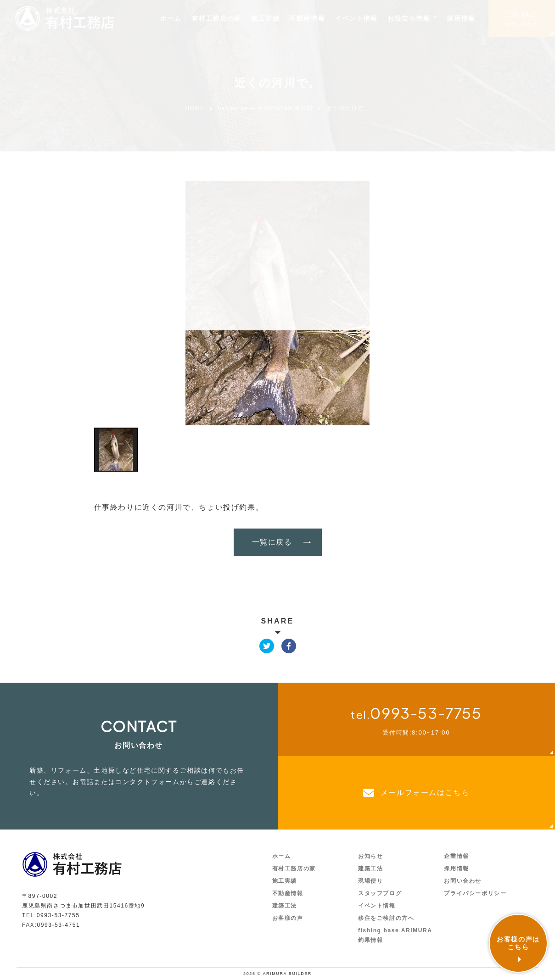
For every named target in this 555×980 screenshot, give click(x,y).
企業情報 (456, 856)
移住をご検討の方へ (386, 918)
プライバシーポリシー (475, 893)
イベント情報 (356, 18)
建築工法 (285, 906)
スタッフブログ (380, 893)
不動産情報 (307, 18)
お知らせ (370, 856)
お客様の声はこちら (518, 943)
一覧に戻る (272, 542)
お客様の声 (288, 918)
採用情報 (461, 18)
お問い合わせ (522, 24)
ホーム (171, 18)
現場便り (370, 881)
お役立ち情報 (409, 18)
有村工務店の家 (216, 18)
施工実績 (265, 18)
